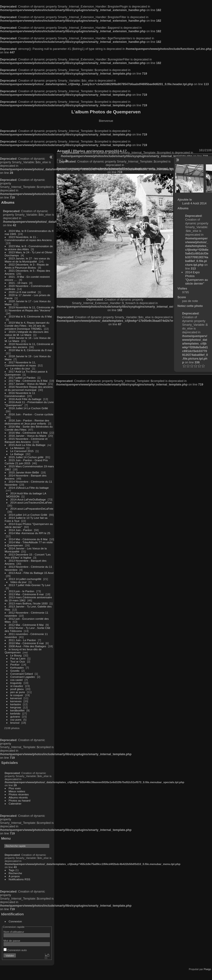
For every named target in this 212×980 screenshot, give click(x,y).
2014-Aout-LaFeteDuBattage (28, 499)
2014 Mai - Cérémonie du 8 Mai (28, 539)
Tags (12, 870)
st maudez (17, 686)
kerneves (16, 701)
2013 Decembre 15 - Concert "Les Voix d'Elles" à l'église (28, 556)
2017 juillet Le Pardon (22, 378)
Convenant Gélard (22, 674)
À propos (14, 876)
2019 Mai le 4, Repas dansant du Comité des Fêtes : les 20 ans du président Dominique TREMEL (27, 326)
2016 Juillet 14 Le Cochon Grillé (28, 408)
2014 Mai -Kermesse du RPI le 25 (30, 533)
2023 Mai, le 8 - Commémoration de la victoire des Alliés (29, 248)
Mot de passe (12, 941)
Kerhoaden (17, 668)
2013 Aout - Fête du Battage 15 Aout (31, 573)
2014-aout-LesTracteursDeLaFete (31, 502)
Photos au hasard (20, 800)
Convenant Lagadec (23, 677)
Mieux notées (17, 791)
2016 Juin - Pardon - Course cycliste (31, 414)
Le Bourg (16, 655)
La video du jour (20, 368)
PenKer (15, 665)
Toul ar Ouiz (18, 661)
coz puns (16, 720)
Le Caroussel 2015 (22, 451)
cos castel (17, 680)
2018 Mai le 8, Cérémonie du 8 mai (30, 350)
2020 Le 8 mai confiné (22, 292)
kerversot (16, 698)
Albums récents (18, 797)
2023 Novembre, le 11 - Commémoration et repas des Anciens (28, 238)
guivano (15, 716)
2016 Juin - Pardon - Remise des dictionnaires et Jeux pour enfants (27, 422)
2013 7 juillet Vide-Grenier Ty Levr (30, 585)
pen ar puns (18, 692)
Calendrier (15, 803)
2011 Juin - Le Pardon (22, 640)
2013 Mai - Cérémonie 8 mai (26, 594)
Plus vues (15, 788)
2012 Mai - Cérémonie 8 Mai (26, 625)
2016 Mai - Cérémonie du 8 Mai (28, 433)
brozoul (15, 723)
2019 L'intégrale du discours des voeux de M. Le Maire (27, 333)
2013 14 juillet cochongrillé (25, 579)
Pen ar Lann (18, 658)
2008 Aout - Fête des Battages (27, 646)
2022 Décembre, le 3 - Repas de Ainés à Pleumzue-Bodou (27, 266)
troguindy (16, 683)
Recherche (15, 873)
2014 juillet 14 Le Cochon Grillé (28, 515)
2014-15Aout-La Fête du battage (29, 488)
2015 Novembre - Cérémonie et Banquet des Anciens (26, 440)
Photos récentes (19, 794)
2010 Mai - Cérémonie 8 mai (26, 643)
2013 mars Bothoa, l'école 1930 (28, 603)
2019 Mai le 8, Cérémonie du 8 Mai (30, 316)
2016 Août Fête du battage (25, 399)
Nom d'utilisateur (14, 932)
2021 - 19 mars (18, 283)
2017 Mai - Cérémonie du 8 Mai (28, 381)
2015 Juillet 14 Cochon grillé (26, 457)
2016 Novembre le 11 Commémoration (20, 394)
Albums (8, 202)
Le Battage (17, 454)
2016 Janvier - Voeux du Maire (28, 436)
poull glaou (17, 689)
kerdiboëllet (17, 710)
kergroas (16, 707)
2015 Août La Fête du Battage (27, 445)
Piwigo (207, 969)
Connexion (15, 921)
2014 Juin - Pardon (20, 530)
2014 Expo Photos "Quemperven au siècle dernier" (196, 278)
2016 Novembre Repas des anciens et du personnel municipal (29, 388)
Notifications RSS (20, 879)
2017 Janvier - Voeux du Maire (28, 384)
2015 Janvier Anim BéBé (24, 472)
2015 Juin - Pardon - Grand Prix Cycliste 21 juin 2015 (26, 462)
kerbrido (15, 713)
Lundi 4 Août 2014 (194, 203)
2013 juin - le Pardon (22, 591)
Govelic (15, 671)
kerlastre (16, 704)
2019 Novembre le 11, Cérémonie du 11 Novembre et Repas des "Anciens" (29, 309)
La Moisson (17, 448)
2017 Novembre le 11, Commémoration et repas (20, 364)
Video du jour (19, 582)
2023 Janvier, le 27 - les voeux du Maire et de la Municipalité (27, 260)
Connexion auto (15, 950)
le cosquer (17, 695)
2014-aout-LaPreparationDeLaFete (32, 509)
